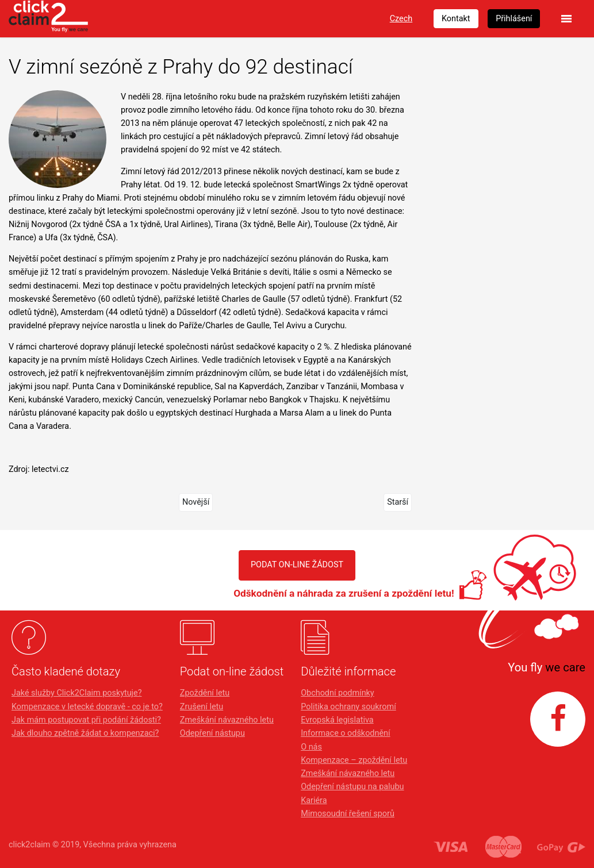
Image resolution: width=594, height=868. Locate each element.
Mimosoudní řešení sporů (348, 814)
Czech (401, 19)
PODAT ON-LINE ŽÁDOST (297, 565)
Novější (196, 502)
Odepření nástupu (212, 733)
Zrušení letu (202, 707)
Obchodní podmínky (337, 693)
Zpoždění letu (205, 693)
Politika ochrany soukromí (348, 707)
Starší (398, 502)
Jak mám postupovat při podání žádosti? (86, 720)
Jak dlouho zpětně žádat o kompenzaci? (85, 733)
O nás (311, 747)
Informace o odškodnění (345, 733)
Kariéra (314, 800)
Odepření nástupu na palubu (352, 787)
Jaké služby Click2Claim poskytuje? (77, 693)
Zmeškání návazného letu (227, 720)
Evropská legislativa (337, 720)
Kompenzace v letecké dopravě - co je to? (87, 707)
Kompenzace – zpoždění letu (354, 760)
